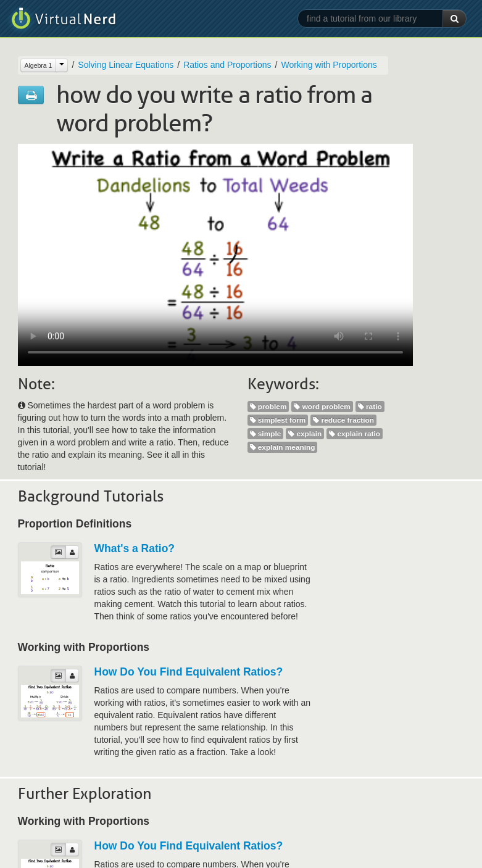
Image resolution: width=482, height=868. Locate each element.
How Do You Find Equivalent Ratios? (189, 672)
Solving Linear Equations (126, 65)
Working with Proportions (329, 65)
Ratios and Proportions (227, 65)
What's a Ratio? (135, 548)
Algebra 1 (39, 65)
